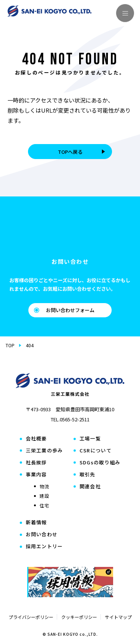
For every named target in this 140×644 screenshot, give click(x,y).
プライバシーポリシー (31, 617)
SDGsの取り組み (100, 463)
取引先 (88, 475)
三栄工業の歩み (44, 451)
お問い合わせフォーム (64, 310)
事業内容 (36, 475)
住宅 (44, 506)
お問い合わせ (42, 535)
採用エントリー (44, 547)
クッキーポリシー (79, 617)
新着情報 (36, 523)
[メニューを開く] (125, 13)
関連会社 (90, 487)
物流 (44, 486)
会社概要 (36, 439)
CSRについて (96, 451)
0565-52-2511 (75, 419)
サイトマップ (118, 617)
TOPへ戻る (82, 152)
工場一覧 (90, 439)
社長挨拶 (36, 463)
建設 (44, 496)
